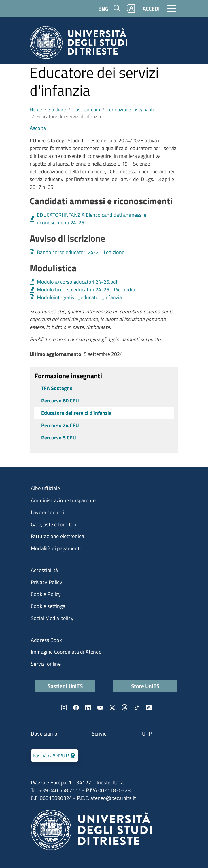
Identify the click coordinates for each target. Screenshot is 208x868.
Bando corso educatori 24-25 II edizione (81, 252)
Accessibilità (45, 570)
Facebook (76, 708)
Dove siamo (44, 734)
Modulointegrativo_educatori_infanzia (79, 297)
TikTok (137, 708)
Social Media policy (52, 618)
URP (147, 734)
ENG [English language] (103, 8)
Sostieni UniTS (65, 686)
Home (36, 109)
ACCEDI (151, 8)
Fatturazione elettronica (57, 536)
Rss (149, 708)
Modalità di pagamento (57, 548)
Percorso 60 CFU (60, 401)
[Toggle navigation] (172, 8)
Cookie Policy (46, 594)
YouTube (100, 708)
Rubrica (131, 8)
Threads (124, 708)
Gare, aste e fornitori (54, 524)
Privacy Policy (47, 582)
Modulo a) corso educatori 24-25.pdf (77, 282)
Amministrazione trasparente (63, 500)
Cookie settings (48, 606)
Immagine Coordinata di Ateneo (66, 652)
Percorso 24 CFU (60, 425)
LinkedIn (88, 708)
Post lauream (86, 109)
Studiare (57, 109)
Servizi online (46, 664)
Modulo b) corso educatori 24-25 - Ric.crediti (86, 290)
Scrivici (100, 734)
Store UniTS (145, 686)
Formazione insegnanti (130, 109)
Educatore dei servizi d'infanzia (76, 413)
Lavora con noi (47, 512)
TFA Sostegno (57, 388)
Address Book (46, 640)
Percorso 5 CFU (59, 438)
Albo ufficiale (45, 488)
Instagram (64, 708)
